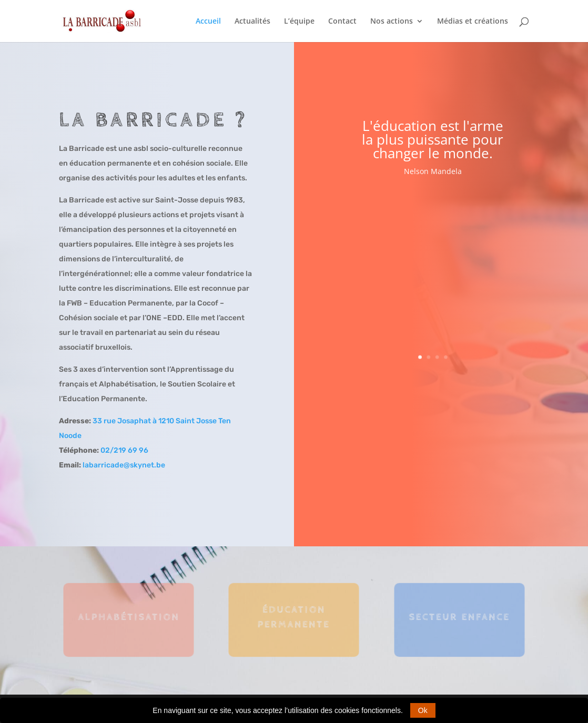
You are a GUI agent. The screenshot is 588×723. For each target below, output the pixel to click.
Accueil (208, 22)
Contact (342, 22)
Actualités (252, 22)
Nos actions (392, 22)
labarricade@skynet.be (124, 465)
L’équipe (299, 22)
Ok (423, 710)
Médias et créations (473, 22)
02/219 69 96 (124, 450)
